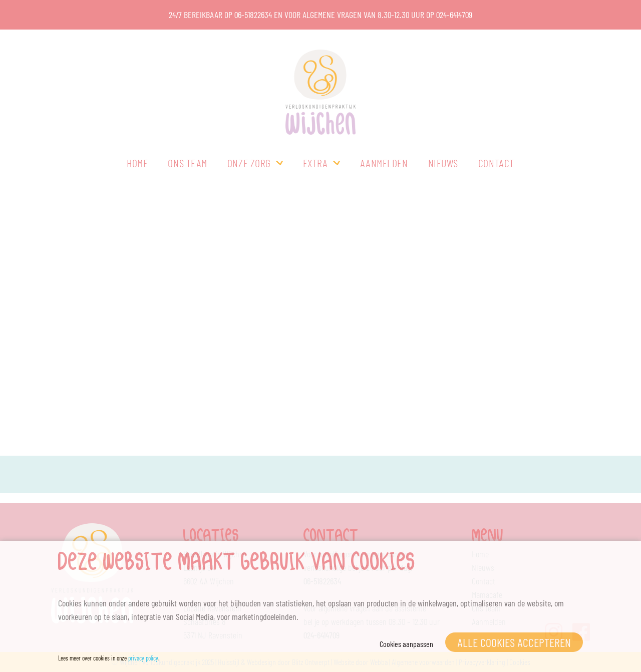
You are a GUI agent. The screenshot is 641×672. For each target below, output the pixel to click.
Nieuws (443, 163)
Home (137, 163)
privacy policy (143, 658)
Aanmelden (384, 163)
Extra (315, 163)
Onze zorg (249, 163)
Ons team (187, 163)
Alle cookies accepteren (514, 642)
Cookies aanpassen (406, 644)
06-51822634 (253, 15)
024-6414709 (454, 15)
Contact (496, 163)
